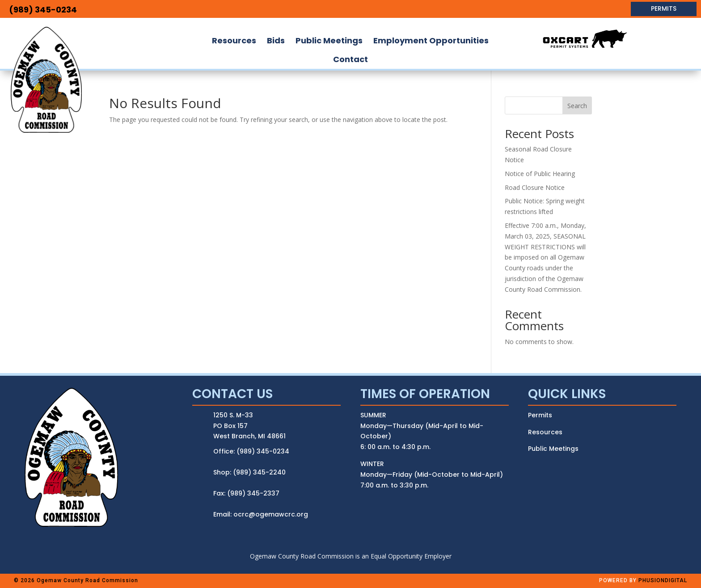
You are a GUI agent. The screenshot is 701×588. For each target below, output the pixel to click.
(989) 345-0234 (43, 10)
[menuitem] (234, 41)
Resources (545, 432)
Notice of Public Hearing (540, 174)
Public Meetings (553, 449)
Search (577, 106)
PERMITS (664, 8)
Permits (540, 415)
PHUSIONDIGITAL (663, 580)
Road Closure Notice (535, 187)
